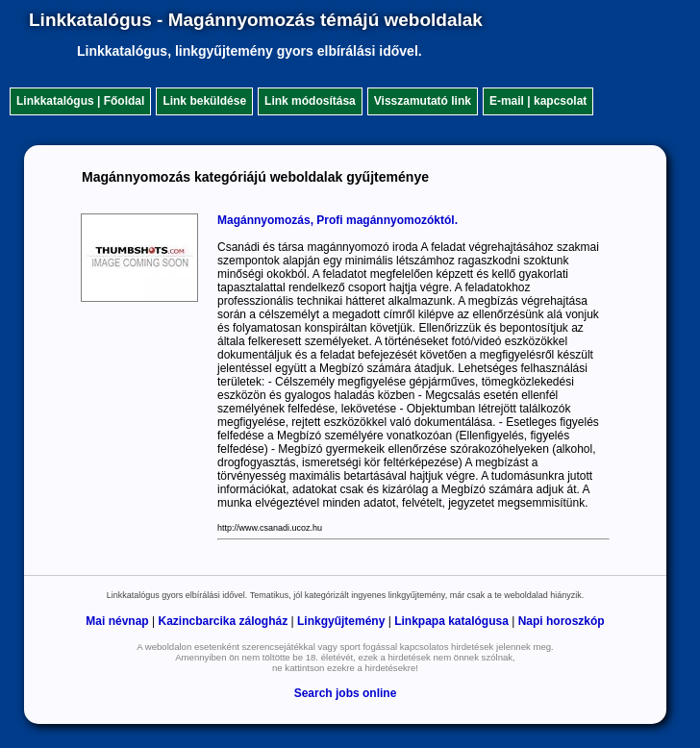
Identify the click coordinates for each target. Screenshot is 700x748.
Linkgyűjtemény (341, 621)
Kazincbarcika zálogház (223, 621)
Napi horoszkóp (562, 621)
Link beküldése (204, 101)
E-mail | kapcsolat (538, 101)
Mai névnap (117, 621)
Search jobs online (346, 693)
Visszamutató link (423, 101)
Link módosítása (310, 101)
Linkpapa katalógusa (451, 621)
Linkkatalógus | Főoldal (80, 101)
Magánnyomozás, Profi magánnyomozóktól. (337, 220)
